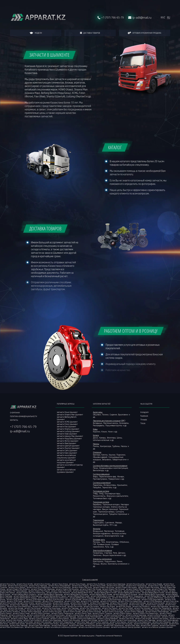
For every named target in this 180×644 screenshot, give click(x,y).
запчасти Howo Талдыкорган (136, 586)
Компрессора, (106, 446)
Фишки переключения (112, 555)
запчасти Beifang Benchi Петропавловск (28, 596)
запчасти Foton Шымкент (97, 605)
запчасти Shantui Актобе (113, 610)
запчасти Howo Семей (98, 586)
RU (169, 17)
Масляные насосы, (111, 423)
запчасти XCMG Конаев (73, 599)
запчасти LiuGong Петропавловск (89, 617)
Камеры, (103, 438)
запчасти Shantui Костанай (91, 612)
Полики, (106, 414)
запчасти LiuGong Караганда (136, 615)
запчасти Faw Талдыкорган (162, 608)
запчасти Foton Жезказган (42, 606)
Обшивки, (97, 414)
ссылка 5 (144, 442)
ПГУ (111, 525)
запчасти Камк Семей (76, 625)
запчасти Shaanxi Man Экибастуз (18, 589)
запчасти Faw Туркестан (17, 610)
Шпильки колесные (101, 440)
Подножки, (121, 455)
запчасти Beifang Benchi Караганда (50, 594)
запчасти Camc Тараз (82, 622)
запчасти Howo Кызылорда (18, 586)
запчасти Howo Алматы (42, 584)
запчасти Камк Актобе (17, 624)
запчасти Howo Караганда (116, 584)
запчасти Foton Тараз (137, 605)
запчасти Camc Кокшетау (71, 620)
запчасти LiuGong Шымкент (151, 617)
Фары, (96, 476)
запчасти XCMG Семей (15, 601)
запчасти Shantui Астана (151, 610)
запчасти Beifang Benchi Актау (82, 593)
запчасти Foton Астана (43, 603)
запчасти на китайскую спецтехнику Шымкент (66, 456)
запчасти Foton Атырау (61, 603)
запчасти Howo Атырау (77, 584)
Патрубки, (97, 487)
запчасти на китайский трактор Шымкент (70, 466)
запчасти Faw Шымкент (142, 608)
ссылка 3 (144, 434)
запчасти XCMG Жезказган (153, 601)
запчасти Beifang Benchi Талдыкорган (130, 596)
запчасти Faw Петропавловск (90, 608)
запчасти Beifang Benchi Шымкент (103, 596)
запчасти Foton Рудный (61, 605)
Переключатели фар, (108, 476)
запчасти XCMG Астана (155, 598)
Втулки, (104, 564)
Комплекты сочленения (118, 564)
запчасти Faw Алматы (91, 606)
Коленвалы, (124, 423)
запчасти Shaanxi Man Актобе (104, 587)
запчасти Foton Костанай (156, 603)
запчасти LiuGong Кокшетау (157, 615)
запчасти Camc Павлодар (146, 620)
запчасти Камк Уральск (168, 625)
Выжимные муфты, (101, 525)
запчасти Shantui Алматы (132, 610)
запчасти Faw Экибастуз (141, 606)
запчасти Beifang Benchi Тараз (155, 596)
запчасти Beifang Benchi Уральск (25, 598)
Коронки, (97, 432)
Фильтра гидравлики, (102, 533)
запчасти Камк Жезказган (34, 627)
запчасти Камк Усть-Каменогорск (12, 627)
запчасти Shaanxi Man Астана (149, 587)
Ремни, (120, 561)
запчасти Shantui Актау (94, 610)
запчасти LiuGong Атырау (94, 615)
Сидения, (114, 414)
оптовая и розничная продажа (144, 33)
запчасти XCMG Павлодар (131, 599)
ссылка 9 (144, 457)
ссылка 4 (144, 438)
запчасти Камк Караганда (105, 624)
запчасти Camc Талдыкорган (63, 622)
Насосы (124, 446)
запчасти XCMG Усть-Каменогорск (130, 601)
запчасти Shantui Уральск (123, 613)
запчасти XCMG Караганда (35, 599)
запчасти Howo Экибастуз (96, 584)
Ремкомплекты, (100, 496)
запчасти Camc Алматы (160, 618)
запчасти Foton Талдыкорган (117, 605)
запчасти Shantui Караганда (31, 612)
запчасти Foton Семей (79, 605)
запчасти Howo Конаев (154, 584)
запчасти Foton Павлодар (19, 605)
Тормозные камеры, (107, 512)
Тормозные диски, (101, 514)
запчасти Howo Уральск (17, 587)
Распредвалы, (99, 425)
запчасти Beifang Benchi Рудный (55, 596)
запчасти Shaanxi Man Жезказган (58, 593)
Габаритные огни (120, 459)
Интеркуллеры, (110, 485)
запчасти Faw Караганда (159, 606)
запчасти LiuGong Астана (75, 615)
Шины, (120, 438)
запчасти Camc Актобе (143, 618)
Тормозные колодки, (111, 504)
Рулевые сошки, (104, 544)
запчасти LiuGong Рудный (112, 617)
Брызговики (123, 414)
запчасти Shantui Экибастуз (10, 612)
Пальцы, (97, 564)
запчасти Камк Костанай (159, 624)
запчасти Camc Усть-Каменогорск (139, 622)
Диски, (96, 438)
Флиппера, (112, 438)
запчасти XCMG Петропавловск (153, 599)
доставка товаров (90, 33)
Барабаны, (98, 504)
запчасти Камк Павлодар (19, 625)
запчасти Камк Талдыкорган (114, 625)
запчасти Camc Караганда (52, 620)
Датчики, (122, 553)
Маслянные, (109, 531)
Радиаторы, (98, 485)
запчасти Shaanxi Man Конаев (90, 589)
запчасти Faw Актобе (75, 606)
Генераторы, (98, 553)
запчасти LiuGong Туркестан (39, 618)
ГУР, (95, 544)
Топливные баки (100, 498)
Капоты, (105, 455)
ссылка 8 (144, 453)
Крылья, (112, 455)
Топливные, (120, 531)
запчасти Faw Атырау (124, 606)
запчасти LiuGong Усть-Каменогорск (83, 618)
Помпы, (96, 446)
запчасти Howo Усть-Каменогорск (39, 587)
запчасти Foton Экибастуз (80, 603)
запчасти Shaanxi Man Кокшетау (67, 589)
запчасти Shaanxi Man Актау (82, 587)
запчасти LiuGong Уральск (60, 618)
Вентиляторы (99, 470)
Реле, (115, 553)
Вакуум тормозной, (110, 509)
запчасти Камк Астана (51, 624)
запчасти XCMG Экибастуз (16, 599)
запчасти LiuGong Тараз (19, 618)
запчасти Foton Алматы (26, 603)
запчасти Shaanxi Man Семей (61, 591)
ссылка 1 (144, 427)
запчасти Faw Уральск (34, 610)
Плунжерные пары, (113, 493)
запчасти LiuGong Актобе (36, 615)
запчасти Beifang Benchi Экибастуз (24, 594)
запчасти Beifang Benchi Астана (153, 593)
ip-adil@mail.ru (142, 17)
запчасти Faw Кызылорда (51, 608)
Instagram (145, 412)
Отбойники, (125, 542)
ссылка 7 (144, 449)
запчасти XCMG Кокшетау (55, 599)
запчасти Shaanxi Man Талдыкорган (110, 591)
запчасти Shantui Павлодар (134, 612)
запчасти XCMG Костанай (91, 599)
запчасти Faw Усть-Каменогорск (55, 610)
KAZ (163, 17)
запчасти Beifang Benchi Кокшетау (76, 594)
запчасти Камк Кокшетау (124, 624)
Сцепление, (110, 522)
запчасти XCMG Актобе (120, 598)
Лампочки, (98, 555)
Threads (144, 420)
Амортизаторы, (113, 542)
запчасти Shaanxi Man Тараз (134, 591)
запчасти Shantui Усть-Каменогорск (146, 613)
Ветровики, (107, 459)
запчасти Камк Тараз (132, 625)
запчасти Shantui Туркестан (102, 613)
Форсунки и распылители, (118, 496)
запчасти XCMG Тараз (72, 601)
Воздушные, (98, 531)
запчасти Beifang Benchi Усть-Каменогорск (53, 598)
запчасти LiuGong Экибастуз (114, 615)
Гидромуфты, (99, 522)
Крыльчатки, (123, 485)
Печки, (96, 468)
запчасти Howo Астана (60, 584)
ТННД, (101, 493)
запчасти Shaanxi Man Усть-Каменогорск (31, 593)
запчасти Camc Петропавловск (167, 620)
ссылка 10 (145, 460)
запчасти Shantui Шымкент (40, 613)
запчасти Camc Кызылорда (126, 620)
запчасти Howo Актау (8, 584)
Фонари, (121, 476)
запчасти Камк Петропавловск (39, 625)
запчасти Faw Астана (107, 606)
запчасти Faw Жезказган (76, 610)
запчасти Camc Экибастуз (32, 620)
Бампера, (97, 455)
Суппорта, (120, 512)
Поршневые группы (114, 425)
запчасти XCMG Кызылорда (111, 599)
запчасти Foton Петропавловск (40, 605)
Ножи (111, 432)
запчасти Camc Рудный (8, 622)
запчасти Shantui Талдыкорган (62, 613)
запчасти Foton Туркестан (155, 605)
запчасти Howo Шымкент (116, 586)
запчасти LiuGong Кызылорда (44, 617)
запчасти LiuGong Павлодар (66, 617)
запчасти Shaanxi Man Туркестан (156, 591)
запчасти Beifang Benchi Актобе (105, 593)
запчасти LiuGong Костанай (22, 617)
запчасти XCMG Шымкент (32, 601)
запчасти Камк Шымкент (94, 625)
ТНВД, (96, 493)
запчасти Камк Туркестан (150, 625)
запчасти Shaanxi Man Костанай (113, 589)
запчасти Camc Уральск (118, 622)
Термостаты (107, 487)
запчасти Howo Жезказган (61, 587)
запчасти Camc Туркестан (99, 622)
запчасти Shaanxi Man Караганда (43, 589)
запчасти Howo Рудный (80, 586)
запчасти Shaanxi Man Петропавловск (14, 591)
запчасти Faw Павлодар (70, 608)
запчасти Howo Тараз (155, 586)
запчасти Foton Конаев (137, 603)
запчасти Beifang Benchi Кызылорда (151, 594)
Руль (107, 547)
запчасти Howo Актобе (25, 584)
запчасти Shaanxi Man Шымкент (84, 591)
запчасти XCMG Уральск (109, 601)
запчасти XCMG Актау (103, 598)
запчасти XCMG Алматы (138, 598)
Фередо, (119, 522)
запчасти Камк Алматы (34, 624)
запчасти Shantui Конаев (72, 612)
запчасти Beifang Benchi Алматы (129, 593)
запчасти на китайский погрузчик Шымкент (66, 461)
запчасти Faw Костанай (32, 608)
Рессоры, (97, 542)
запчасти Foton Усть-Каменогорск (19, 606)
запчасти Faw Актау (59, 606)
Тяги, (103, 542)
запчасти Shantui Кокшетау (52, 612)
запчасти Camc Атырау (14, 620)
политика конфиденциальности (23, 416)
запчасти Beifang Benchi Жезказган (82, 598)
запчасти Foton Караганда (99, 603)
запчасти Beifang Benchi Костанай (125, 594)
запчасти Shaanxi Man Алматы (126, 587)
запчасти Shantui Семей (21, 613)
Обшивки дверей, (101, 457)
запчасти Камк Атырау (68, 624)
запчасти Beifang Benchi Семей (78, 596)
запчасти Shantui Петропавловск (157, 612)
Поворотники (114, 479)
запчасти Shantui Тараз (83, 613)
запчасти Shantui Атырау (169, 610)
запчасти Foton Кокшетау (119, 603)
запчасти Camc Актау (126, 618)
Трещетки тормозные (118, 514)
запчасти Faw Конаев (16, 608)
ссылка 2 (144, 431)
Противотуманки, (100, 479)
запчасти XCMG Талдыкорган (53, 601)
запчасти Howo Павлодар (38, 586)
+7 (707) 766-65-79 (112, 18)
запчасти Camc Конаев (89, 620)
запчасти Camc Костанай (107, 620)
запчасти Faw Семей (126, 608)
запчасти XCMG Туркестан (90, 601)
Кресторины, (99, 561)
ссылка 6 (144, 446)
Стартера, (108, 553)
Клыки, (105, 432)
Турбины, (116, 446)
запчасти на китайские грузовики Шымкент (66, 471)
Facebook (144, 416)
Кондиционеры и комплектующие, (114, 468)
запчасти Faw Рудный (110, 608)
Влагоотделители (112, 536)
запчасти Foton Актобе (8, 603)
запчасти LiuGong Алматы (55, 615)
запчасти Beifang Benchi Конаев (101, 594)
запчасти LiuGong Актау (17, 615)
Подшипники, (110, 561)
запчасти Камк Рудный (60, 625)
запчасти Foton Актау (171, 601)
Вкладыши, (98, 423)
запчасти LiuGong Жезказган (108, 618)
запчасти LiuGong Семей (131, 617)
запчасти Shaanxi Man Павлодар (163, 589)
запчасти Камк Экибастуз (86, 624)
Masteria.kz (118, 636)
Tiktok (143, 423)
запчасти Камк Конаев (142, 624)
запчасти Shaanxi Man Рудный (39, 591)
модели (36, 33)
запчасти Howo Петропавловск (59, 586)
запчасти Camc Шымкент (43, 622)
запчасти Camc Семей (25, 622)
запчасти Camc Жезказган (162, 622)
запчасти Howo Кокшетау (135, 584)
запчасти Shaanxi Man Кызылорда (138, 589)
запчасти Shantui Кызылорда (113, 612)
